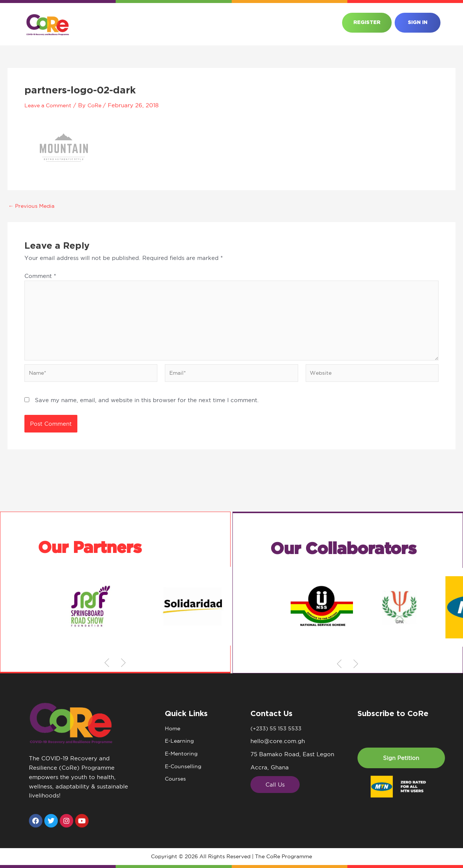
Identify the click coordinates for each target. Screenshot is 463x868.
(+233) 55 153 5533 (277, 729)
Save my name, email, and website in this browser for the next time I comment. (147, 404)
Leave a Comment (50, 105)
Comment (40, 276)
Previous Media (33, 206)
